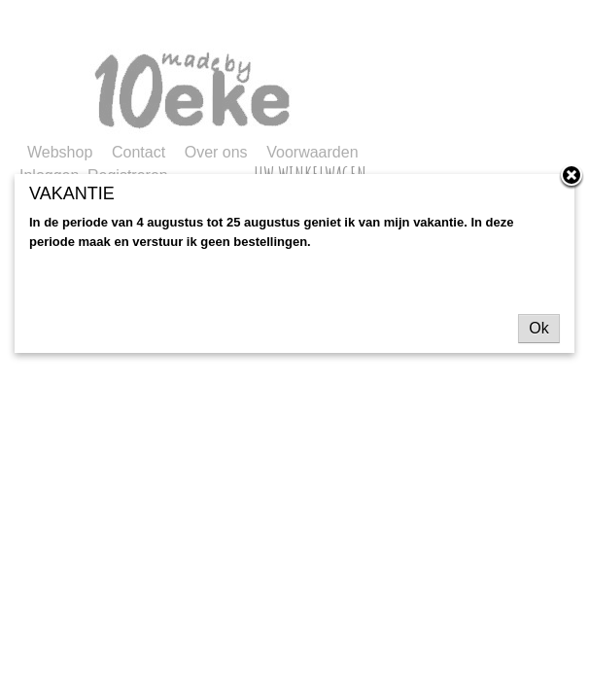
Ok (538, 328)
